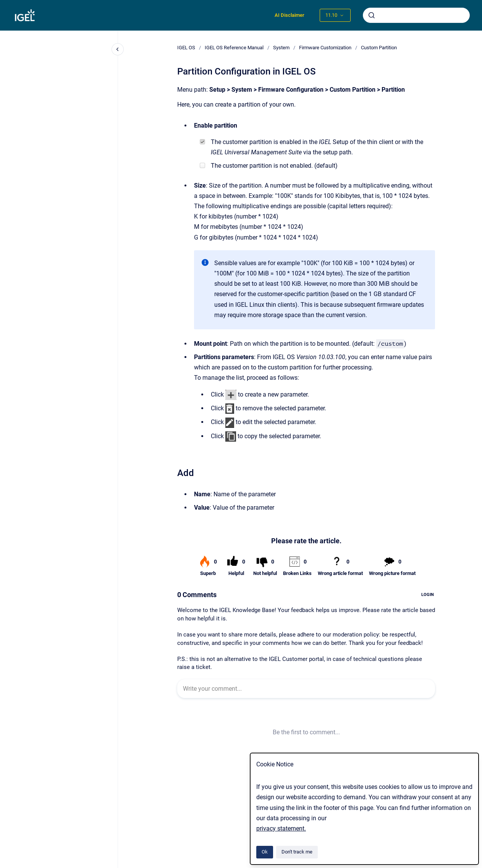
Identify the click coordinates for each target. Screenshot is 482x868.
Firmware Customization (325, 48)
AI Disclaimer (290, 15)
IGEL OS (186, 48)
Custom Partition (379, 48)
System (281, 48)
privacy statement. (281, 828)
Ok (265, 852)
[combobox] (416, 15)
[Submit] (372, 15)
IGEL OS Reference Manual (234, 48)
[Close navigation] (118, 49)
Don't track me (297, 852)
